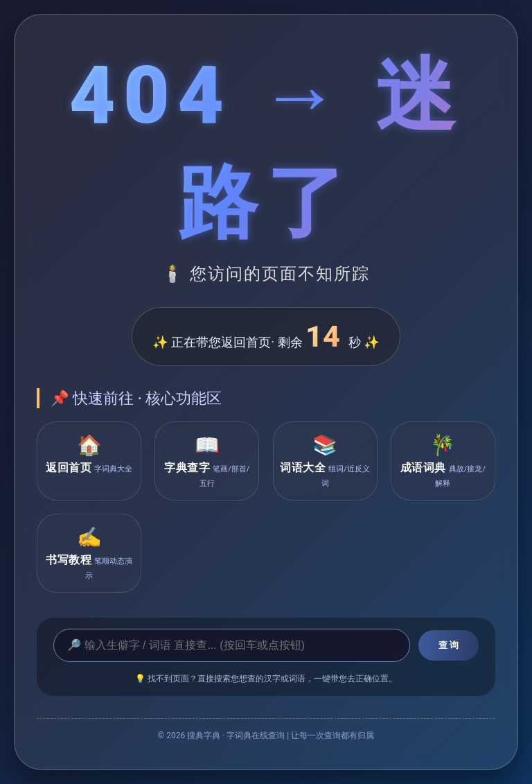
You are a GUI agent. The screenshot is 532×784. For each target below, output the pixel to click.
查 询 (449, 645)
